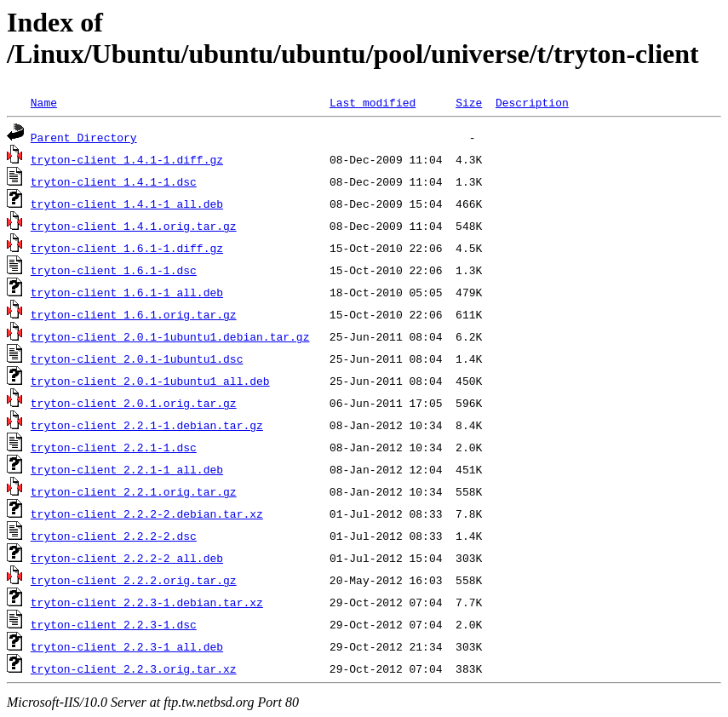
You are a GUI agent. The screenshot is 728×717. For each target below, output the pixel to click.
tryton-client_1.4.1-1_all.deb (127, 204)
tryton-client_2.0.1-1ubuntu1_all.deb (150, 381)
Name (44, 102)
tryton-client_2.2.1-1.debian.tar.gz (147, 425)
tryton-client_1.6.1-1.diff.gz (127, 248)
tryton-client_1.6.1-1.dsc (114, 270)
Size (469, 102)
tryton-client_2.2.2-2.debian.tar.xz (147, 513)
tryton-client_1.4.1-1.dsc (114, 181)
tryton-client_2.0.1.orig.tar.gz (134, 403)
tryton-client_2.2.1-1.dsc (114, 447)
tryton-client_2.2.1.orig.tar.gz (134, 491)
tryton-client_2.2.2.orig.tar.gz (134, 580)
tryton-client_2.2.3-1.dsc (114, 624)
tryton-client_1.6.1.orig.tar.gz (134, 314)
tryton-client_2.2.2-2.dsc (114, 536)
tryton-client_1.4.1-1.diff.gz (127, 159)
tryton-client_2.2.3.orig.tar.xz (134, 668)
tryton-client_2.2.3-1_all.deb (127, 646)
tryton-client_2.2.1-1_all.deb (127, 469)
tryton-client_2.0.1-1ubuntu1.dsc (137, 358)
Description (532, 102)
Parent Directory (84, 137)
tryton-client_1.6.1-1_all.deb (127, 292)
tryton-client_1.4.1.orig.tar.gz (134, 226)
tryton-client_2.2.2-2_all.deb (127, 558)
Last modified (373, 102)
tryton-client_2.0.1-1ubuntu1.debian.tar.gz (170, 336)
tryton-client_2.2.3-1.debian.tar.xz (147, 602)
